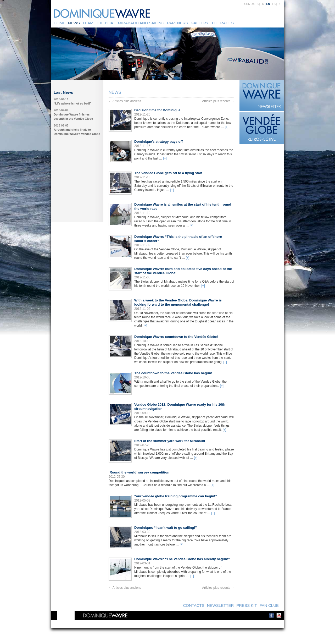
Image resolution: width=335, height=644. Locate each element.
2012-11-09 (142, 245)
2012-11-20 (142, 114)
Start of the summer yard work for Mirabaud (170, 441)
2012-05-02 (142, 500)
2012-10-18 (142, 341)
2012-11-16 (142, 146)
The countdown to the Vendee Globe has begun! (173, 373)
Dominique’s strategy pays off (158, 142)
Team (88, 23)
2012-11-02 (142, 309)
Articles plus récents (218, 101)
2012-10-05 (142, 377)
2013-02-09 (61, 110)
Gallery (200, 23)
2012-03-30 (142, 532)
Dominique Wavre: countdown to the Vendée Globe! (176, 337)
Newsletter (220, 605)
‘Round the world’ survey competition (139, 472)
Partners (177, 23)
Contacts (252, 4)
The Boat (106, 23)
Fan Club (269, 605)
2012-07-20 (142, 445)
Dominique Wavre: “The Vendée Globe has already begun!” (182, 559)
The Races (222, 23)
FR (262, 4)
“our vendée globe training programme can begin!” (176, 496)
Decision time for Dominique (157, 110)
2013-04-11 (61, 99)
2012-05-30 (117, 477)
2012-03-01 (142, 563)
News (74, 23)
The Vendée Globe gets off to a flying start (168, 173)
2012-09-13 (142, 413)
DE (280, 4)
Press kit (247, 605)
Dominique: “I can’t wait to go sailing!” (166, 528)
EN (268, 4)
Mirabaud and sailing (141, 23)
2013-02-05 (61, 125)
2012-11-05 (142, 277)
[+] (227, 127)
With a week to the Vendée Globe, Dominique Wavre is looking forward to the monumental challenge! (178, 302)
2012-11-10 (142, 213)
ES (274, 4)
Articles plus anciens (125, 101)
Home (60, 23)
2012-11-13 (142, 177)
